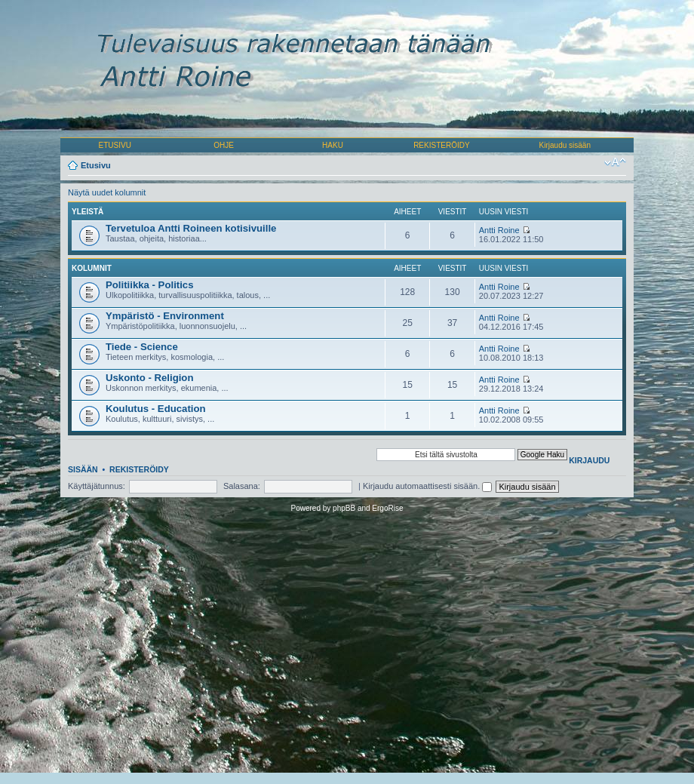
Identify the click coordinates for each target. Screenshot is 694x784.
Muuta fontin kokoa (615, 162)
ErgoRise (387, 508)
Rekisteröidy (139, 469)
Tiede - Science (142, 347)
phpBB (344, 508)
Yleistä (88, 212)
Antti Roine (499, 230)
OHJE (224, 145)
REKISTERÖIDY (441, 145)
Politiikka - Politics (150, 285)
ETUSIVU (115, 145)
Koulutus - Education (156, 409)
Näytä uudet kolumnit (107, 192)
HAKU (333, 145)
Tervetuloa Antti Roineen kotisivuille (191, 228)
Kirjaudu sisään (565, 145)
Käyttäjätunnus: (97, 486)
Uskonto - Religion (150, 378)
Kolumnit (92, 268)
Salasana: (242, 486)
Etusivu (96, 165)
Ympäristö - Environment (165, 316)
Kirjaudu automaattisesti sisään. (427, 486)
